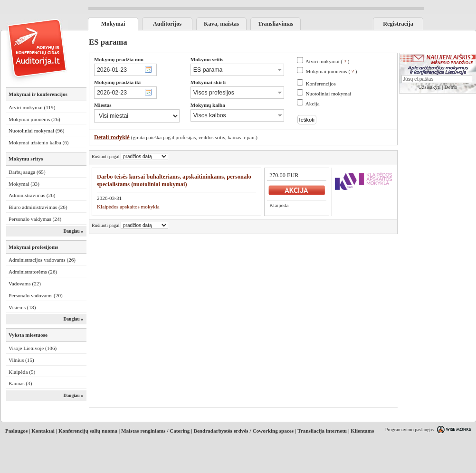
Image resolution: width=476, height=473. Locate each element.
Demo (451, 87)
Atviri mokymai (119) (32, 107)
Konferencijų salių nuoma (88, 431)
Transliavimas (276, 24)
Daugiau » (73, 231)
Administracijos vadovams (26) (42, 260)
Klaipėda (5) (22, 372)
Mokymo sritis (207, 59)
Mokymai (113, 24)
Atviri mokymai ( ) (328, 61)
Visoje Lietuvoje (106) (33, 348)
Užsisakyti (429, 87)
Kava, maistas (221, 24)
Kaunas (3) (20, 383)
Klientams (362, 431)
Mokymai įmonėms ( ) (331, 71)
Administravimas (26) (32, 195)
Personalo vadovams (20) (36, 295)
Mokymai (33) (24, 184)
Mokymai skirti (208, 82)
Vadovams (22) (25, 284)
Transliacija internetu (322, 431)
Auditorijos (167, 24)
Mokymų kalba (208, 105)
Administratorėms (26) (33, 272)
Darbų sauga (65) (27, 172)
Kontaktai (43, 431)
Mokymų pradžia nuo (119, 59)
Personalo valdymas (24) (35, 219)
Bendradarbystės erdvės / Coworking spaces (243, 431)
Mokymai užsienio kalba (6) (38, 142)
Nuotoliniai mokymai (328, 94)
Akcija (313, 104)
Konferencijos (320, 84)
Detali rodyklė (112, 137)
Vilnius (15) (21, 360)
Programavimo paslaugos (409, 430)
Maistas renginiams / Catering (155, 431)
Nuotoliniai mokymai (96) (36, 131)
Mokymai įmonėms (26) (34, 119)
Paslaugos (16, 431)
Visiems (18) (22, 307)
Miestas (103, 105)
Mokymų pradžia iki (117, 82)
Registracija (398, 24)
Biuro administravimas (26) (38, 207)
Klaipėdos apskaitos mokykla (128, 207)
